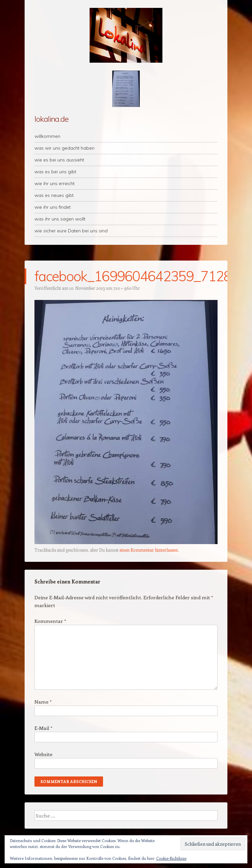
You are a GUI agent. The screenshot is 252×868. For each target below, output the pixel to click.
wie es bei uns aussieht (59, 160)
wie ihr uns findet (52, 207)
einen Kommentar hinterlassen (149, 550)
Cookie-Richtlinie (171, 858)
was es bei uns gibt (55, 172)
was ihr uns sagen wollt (60, 219)
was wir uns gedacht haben (64, 148)
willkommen (47, 136)
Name (43, 702)
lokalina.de (52, 119)
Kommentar (50, 621)
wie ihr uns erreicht (54, 183)
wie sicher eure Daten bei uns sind (71, 231)
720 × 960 (122, 288)
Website (43, 754)
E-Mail (43, 728)
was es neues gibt (54, 195)
